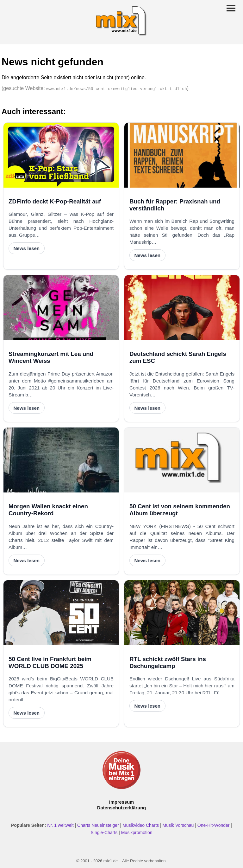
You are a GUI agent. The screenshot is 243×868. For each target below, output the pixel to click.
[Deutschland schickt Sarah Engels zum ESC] (182, 308)
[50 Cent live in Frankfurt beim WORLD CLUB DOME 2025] (61, 613)
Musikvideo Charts (141, 825)
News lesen (26, 248)
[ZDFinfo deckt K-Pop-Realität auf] (61, 155)
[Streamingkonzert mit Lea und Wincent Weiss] (61, 308)
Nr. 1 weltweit (60, 825)
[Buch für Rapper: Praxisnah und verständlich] (182, 155)
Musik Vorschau (178, 825)
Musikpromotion (137, 833)
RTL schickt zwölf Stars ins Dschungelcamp (168, 662)
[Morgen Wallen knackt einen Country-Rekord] (61, 460)
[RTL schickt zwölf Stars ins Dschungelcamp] (182, 613)
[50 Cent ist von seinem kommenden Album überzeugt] (182, 460)
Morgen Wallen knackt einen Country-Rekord (48, 510)
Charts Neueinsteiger (98, 825)
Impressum (121, 802)
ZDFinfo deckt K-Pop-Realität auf (55, 201)
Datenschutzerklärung (121, 808)
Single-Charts (104, 833)
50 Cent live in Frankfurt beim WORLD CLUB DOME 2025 (50, 662)
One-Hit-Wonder (214, 825)
